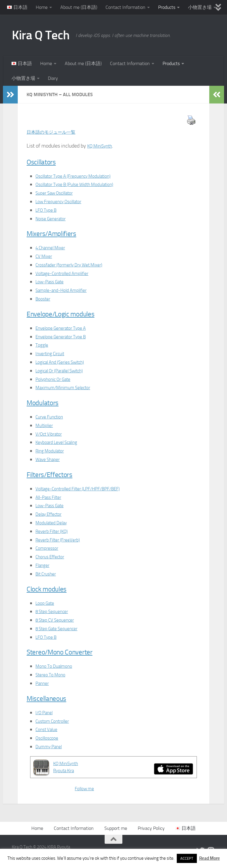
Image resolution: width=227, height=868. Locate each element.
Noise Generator (53, 219)
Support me (116, 828)
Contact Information (125, 7)
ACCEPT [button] (187, 858)
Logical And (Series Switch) (65, 362)
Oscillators (47, 161)
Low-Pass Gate (52, 282)
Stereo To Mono (53, 675)
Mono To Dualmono (57, 666)
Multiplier (46, 425)
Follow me (86, 788)
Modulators (49, 402)
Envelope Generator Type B (65, 337)
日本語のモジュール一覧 (56, 132)
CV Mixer (45, 256)
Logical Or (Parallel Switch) (65, 371)
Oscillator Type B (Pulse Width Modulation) (82, 184)
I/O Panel (46, 712)
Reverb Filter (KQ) (55, 531)
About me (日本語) (79, 7)
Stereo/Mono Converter (72, 651)
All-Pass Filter (51, 497)
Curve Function (52, 417)
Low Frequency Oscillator (63, 201)
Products (167, 7)
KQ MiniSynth (103, 146)
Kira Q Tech (41, 35)
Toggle (43, 345)
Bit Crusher (48, 574)
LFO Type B (48, 210)
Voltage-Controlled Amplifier (67, 273)
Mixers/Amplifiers (61, 233)
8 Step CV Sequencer (58, 620)
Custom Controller (55, 721)
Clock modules (54, 588)
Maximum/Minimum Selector (68, 387)
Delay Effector (51, 514)
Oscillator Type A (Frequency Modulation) (81, 176)
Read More (210, 858)
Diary (53, 78)
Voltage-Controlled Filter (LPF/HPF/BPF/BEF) (86, 489)
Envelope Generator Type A (65, 328)
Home (42, 7)
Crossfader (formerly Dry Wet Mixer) (75, 265)
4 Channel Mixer (53, 248)
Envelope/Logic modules (73, 313)
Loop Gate (47, 603)
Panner (44, 683)
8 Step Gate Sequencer (61, 628)
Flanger (44, 565)
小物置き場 (200, 7)
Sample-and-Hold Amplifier (66, 290)
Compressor (49, 548)
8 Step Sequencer (55, 611)
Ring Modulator (52, 451)
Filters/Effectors (58, 474)
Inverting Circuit (53, 353)
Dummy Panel (51, 746)
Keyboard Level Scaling (61, 442)
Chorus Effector (53, 557)
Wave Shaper (50, 459)
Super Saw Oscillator (58, 193)
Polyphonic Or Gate (57, 379)
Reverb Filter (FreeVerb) (61, 540)
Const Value (48, 729)
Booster (44, 299)
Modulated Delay (54, 523)
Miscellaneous (54, 698)
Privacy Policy (151, 828)
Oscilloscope (49, 738)
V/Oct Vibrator (51, 434)
